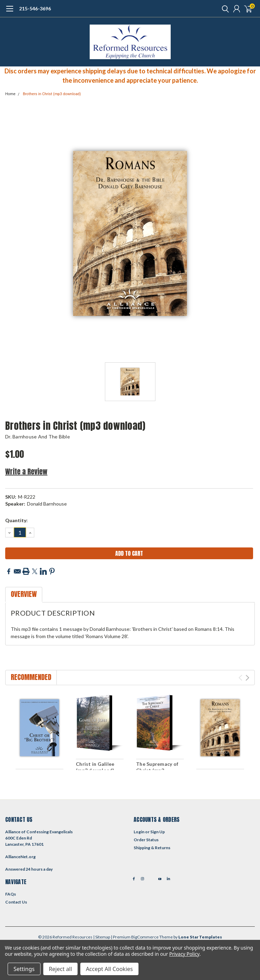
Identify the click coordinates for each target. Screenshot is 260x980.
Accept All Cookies (109, 969)
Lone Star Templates (200, 937)
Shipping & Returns (152, 848)
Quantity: (16, 520)
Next (247, 678)
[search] (224, 9)
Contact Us (16, 902)
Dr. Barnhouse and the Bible (38, 437)
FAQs (11, 894)
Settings (24, 969)
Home (10, 94)
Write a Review (26, 471)
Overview (24, 594)
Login (139, 832)
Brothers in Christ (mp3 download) (52, 94)
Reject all (60, 969)
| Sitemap (102, 937)
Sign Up (158, 832)
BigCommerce (145, 937)
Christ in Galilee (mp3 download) (95, 767)
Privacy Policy (184, 954)
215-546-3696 (35, 8)
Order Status (146, 840)
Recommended (31, 677)
